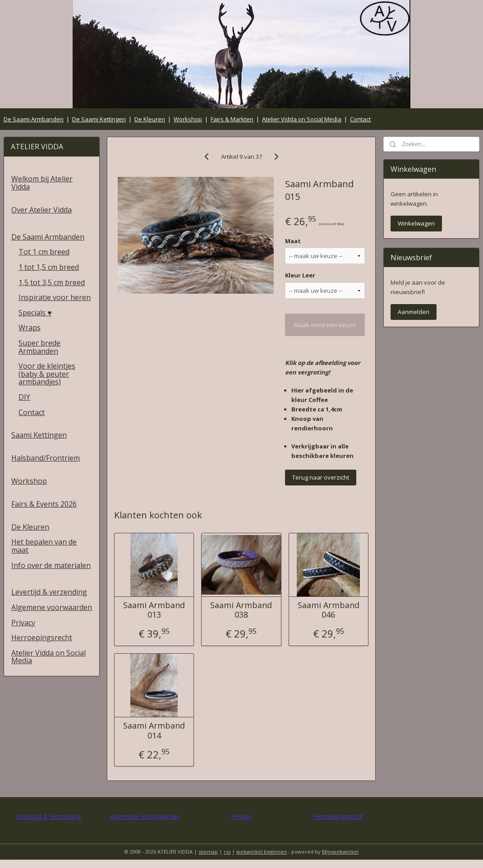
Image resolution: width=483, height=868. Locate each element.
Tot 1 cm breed (44, 252)
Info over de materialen (51, 565)
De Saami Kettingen (99, 119)
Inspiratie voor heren (55, 297)
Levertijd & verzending (49, 592)
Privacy (23, 623)
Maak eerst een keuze (325, 325)
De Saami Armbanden (34, 119)
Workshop (188, 119)
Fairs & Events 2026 (44, 504)
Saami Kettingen (39, 435)
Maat (293, 241)
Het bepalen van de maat (44, 546)
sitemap (208, 852)
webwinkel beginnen (262, 852)
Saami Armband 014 (154, 731)
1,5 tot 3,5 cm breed (52, 282)
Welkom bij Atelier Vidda (42, 183)
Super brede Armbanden (39, 347)
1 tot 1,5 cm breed (49, 267)
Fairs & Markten (232, 119)
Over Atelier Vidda (41, 210)
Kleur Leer (300, 276)
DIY (24, 397)
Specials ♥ (35, 313)
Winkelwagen (416, 223)
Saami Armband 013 (154, 610)
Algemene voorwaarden (52, 607)
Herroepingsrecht (42, 637)
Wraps (30, 328)
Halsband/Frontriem (46, 458)
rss (227, 852)
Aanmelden (414, 312)
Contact (360, 119)
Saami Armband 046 (329, 610)
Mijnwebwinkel (340, 852)
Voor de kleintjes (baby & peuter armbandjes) (47, 374)
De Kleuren (150, 119)
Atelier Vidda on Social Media (302, 119)
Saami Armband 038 (241, 610)
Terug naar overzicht (321, 477)
